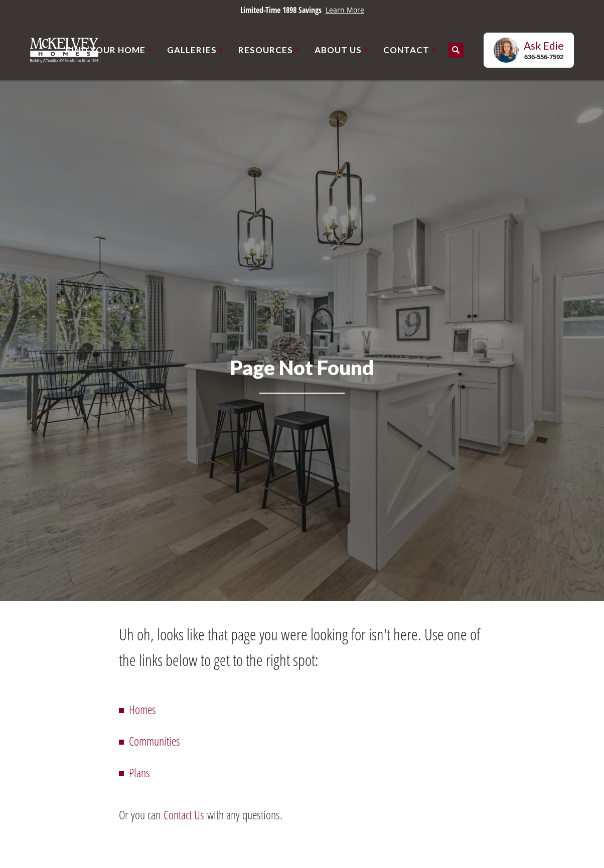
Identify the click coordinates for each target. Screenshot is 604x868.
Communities (155, 741)
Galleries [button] (192, 50)
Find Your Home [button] (106, 50)
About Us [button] (338, 50)
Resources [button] (266, 50)
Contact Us (184, 815)
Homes (142, 709)
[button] (456, 50)
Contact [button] (406, 50)
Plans (139, 772)
